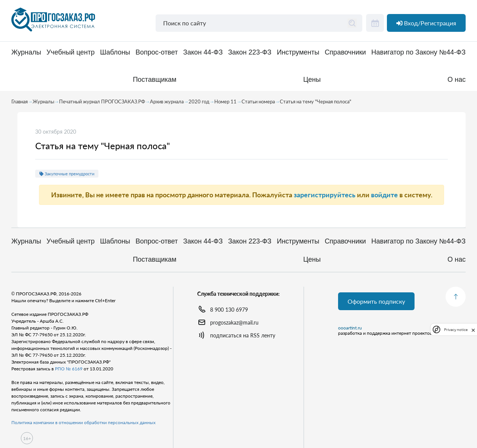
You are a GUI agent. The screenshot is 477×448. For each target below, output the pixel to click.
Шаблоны (115, 52)
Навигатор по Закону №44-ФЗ (419, 52)
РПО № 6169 (69, 369)
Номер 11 (225, 101)
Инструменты (298, 52)
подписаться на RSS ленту (243, 335)
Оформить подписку (376, 301)
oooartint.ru (350, 328)
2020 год (199, 101)
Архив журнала (167, 101)
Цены (312, 80)
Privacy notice (456, 330)
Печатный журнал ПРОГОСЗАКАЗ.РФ (102, 101)
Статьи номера (258, 101)
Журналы (26, 52)
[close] (473, 329)
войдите (384, 195)
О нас (457, 80)
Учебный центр (71, 52)
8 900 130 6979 (229, 310)
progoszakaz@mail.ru (234, 322)
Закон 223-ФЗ (250, 52)
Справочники (345, 52)
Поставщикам (155, 80)
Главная (19, 101)
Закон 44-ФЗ (203, 52)
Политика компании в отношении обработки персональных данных (83, 422)
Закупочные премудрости (67, 174)
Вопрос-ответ (157, 52)
